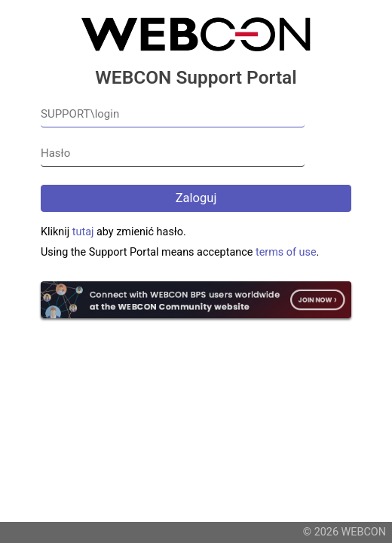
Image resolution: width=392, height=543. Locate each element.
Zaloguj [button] (196, 198)
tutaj (83, 232)
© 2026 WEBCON (345, 532)
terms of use (286, 252)
